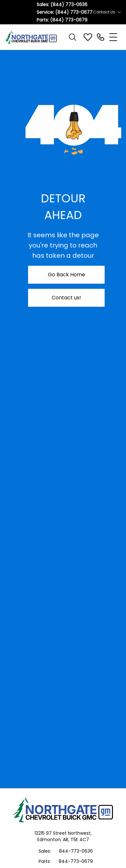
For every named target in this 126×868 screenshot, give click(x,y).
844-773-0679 (76, 861)
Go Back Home (67, 275)
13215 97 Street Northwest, (63, 833)
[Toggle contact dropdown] (119, 12)
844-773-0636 (76, 851)
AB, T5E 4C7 (76, 840)
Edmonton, (50, 840)
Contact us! (66, 298)
